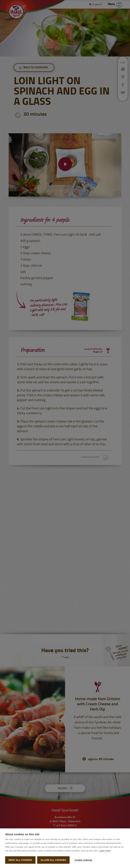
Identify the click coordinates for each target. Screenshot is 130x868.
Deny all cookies (20, 860)
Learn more (105, 850)
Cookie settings (83, 860)
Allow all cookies (53, 860)
